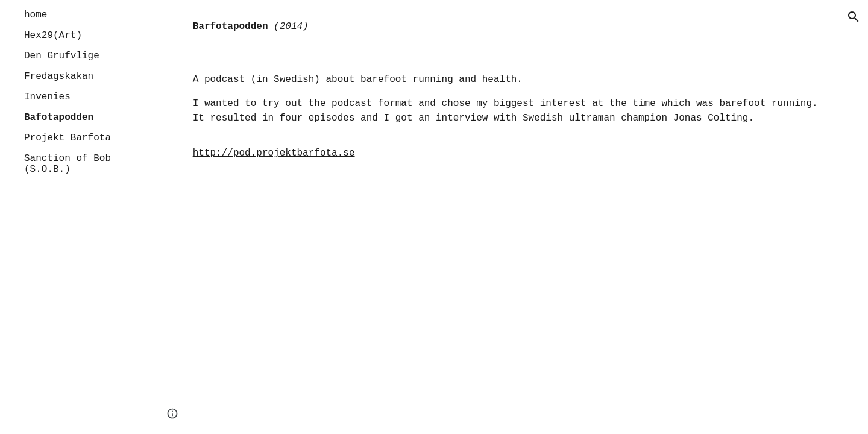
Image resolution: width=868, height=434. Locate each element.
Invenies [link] (47, 97)
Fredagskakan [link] (59, 77)
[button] (854, 17)
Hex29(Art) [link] (53, 36)
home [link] (36, 15)
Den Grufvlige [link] (62, 56)
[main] (510, 27)
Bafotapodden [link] (59, 118)
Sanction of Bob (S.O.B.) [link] (68, 164)
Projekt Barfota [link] (68, 138)
